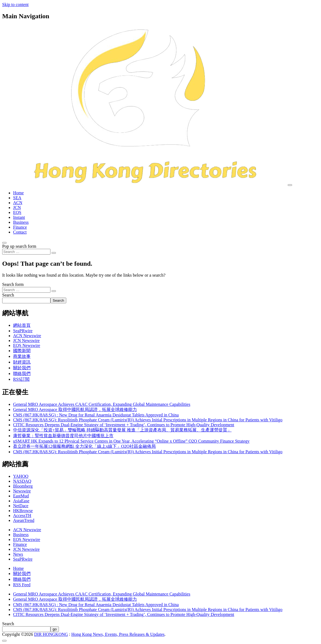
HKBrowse (23, 511)
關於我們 (22, 368)
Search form (13, 284)
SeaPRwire (23, 331)
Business (21, 222)
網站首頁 (22, 325)
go (55, 629)
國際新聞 (22, 351)
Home (18, 193)
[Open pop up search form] (4, 243)
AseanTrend (24, 520)
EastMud (21, 496)
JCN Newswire (26, 341)
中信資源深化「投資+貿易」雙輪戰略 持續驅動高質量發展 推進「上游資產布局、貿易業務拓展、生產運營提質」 (122, 430)
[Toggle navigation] (290, 185)
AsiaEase (21, 501)
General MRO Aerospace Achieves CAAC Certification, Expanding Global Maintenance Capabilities (102, 404)
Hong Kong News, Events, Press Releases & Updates (118, 634)
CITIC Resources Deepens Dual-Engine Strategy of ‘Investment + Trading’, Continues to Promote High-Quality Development (124, 425)
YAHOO (21, 476)
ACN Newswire (27, 336)
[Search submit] (54, 253)
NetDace (21, 506)
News (18, 554)
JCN (17, 208)
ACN (18, 203)
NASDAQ (22, 481)
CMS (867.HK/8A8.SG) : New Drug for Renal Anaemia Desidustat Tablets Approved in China (96, 415)
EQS (17, 212)
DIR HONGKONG (51, 634)
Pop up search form (19, 246)
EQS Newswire (27, 345)
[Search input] (26, 252)
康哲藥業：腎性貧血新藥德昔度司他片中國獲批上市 (63, 436)
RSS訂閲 (21, 379)
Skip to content (15, 4)
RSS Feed (22, 585)
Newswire (22, 491)
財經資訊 (22, 362)
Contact (20, 232)
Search (8, 295)
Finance (20, 227)
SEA (17, 198)
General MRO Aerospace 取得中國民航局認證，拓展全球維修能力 (75, 409)
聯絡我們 (22, 374)
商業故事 (22, 356)
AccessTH (22, 515)
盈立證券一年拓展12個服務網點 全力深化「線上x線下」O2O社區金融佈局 (84, 446)
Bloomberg (23, 486)
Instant (19, 217)
